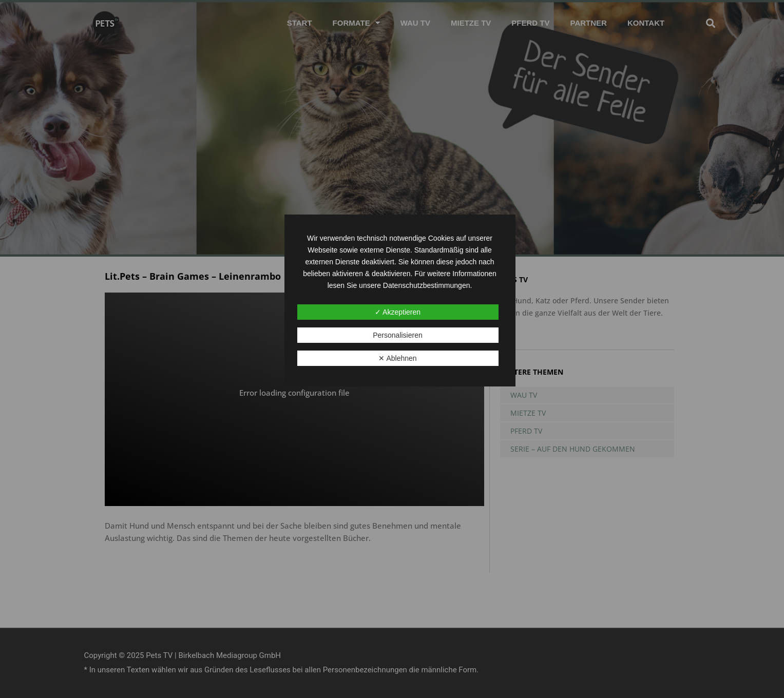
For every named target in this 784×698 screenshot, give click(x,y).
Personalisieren (398, 335)
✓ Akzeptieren (398, 312)
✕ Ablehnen (397, 358)
